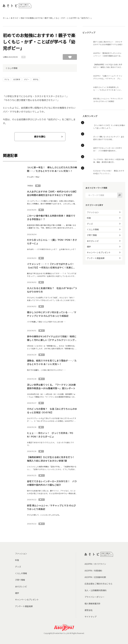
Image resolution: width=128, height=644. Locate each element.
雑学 (89, 247)
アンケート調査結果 (96, 258)
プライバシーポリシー (95, 597)
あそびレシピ (93, 241)
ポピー (27, 79)
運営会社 (89, 610)
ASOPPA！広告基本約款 (95, 577)
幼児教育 (17, 79)
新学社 (36, 79)
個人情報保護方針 (93, 604)
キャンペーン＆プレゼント (99, 252)
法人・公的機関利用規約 (96, 590)
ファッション (93, 212)
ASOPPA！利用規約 (93, 571)
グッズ (90, 224)
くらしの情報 (11, 68)
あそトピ (14, 18)
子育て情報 (92, 235)
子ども (7, 79)
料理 (89, 218)
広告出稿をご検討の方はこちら (98, 584)
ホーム (6, 18)
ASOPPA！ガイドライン (95, 564)
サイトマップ (91, 617)
